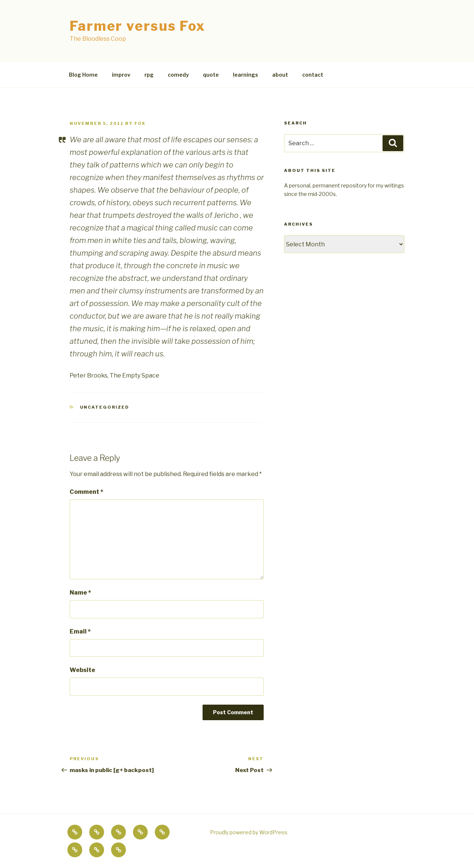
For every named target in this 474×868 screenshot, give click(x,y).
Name (80, 593)
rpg (149, 75)
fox (140, 123)
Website (82, 670)
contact (313, 75)
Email (80, 631)
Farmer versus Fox (138, 26)
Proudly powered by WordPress (249, 832)
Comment (86, 492)
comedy (178, 75)
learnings (246, 75)
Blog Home (83, 75)
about (280, 75)
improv (121, 75)
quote (211, 75)
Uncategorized (105, 407)
